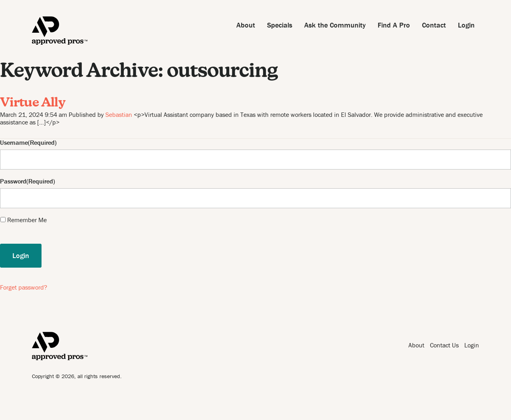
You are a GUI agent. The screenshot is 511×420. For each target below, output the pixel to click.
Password (13, 181)
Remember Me (27, 220)
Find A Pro (394, 25)
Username (14, 143)
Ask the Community (335, 25)
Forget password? (24, 287)
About (246, 25)
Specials (280, 25)
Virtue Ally (33, 103)
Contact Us (444, 345)
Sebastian (119, 114)
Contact (434, 25)
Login (466, 25)
